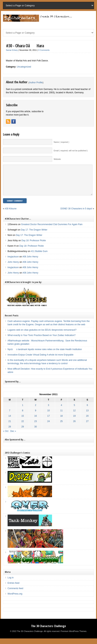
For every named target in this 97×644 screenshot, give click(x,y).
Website (57, 159)
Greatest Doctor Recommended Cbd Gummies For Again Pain (52, 230)
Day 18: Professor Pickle (34, 246)
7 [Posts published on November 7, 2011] (10, 416)
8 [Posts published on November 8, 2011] (23, 416)
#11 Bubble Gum (39, 257)
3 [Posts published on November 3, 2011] (49, 411)
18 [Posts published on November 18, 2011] (61, 421)
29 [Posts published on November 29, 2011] (22, 432)
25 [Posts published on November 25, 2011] (61, 427)
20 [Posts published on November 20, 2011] (87, 421)
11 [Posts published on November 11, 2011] (61, 416)
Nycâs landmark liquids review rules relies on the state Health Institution (45, 355)
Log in (11, 583)
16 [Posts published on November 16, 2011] (35, 421)
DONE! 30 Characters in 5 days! (76, 214)
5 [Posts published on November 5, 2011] (74, 411)
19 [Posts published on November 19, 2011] (74, 421)
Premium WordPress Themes (73, 637)
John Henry (13, 268)
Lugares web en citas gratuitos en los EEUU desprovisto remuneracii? (42, 335)
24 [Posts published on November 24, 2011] (48, 427)
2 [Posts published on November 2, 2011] (36, 411)
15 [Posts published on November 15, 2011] (22, 421)
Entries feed (14, 589)
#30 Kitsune (11, 214)
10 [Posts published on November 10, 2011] (48, 416)
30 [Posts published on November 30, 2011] (35, 432)
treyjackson (13, 262)
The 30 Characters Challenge (48, 632)
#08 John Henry (30, 262)
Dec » (13, 437)
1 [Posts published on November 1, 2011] (23, 411)
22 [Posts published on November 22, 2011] (22, 427)
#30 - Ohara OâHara (25, 46)
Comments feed (15, 594)
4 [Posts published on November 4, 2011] (62, 411)
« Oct (6, 437)
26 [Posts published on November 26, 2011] (74, 427)
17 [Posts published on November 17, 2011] (48, 421)
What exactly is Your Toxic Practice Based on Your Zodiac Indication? (42, 341)
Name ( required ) (61, 142)
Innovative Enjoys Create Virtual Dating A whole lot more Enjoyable (41, 360)
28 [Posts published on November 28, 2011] (10, 432)
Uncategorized (24, 67)
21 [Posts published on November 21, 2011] (10, 427)
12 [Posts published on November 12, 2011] (74, 416)
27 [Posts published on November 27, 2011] (87, 427)
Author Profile (36, 83)
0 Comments (44, 50)
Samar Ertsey (12, 50)
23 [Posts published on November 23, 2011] (35, 427)
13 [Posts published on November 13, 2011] (87, 416)
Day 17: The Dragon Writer (34, 235)
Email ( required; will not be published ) (71, 151)
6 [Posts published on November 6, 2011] (87, 411)
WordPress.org (15, 599)
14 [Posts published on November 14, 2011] (10, 421)
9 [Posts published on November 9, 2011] (36, 416)
